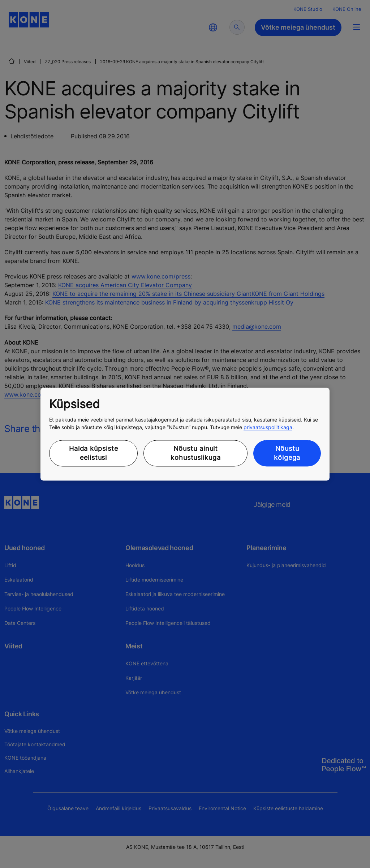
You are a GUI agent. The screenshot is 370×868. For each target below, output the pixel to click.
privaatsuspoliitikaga (268, 427)
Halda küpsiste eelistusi (94, 453)
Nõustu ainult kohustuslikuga (196, 453)
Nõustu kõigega (287, 453)
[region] (185, 434)
